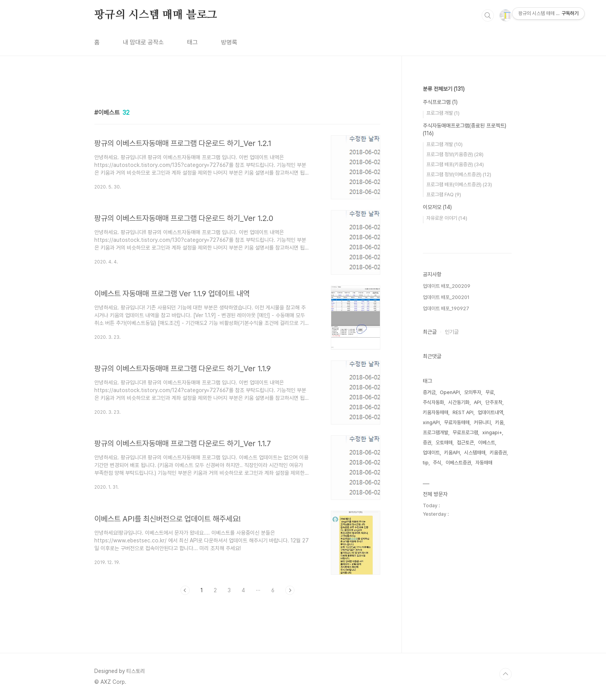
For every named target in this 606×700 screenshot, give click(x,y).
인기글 (452, 332)
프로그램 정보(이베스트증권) (459, 174)
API (477, 402)
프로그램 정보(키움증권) (455, 154)
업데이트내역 (490, 412)
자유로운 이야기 (447, 218)
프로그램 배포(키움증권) (455, 164)
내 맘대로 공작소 (143, 42)
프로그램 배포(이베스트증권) (459, 184)
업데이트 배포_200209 (447, 286)
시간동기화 (459, 402)
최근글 (430, 332)
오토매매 (444, 443)
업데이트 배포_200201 (446, 297)
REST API (463, 412)
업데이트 (431, 453)
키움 (499, 422)
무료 (490, 392)
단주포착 (494, 402)
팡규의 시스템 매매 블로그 (156, 15)
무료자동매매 (457, 422)
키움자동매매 (436, 412)
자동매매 (484, 463)
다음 (290, 590)
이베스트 (487, 443)
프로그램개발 (436, 432)
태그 (192, 42)
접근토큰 (465, 443)
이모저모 (437, 207)
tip (426, 463)
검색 (488, 15)
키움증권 (498, 453)
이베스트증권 (458, 463)
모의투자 (473, 392)
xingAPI (431, 422)
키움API (452, 453)
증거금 (429, 392)
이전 (185, 590)
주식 (437, 463)
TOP (506, 674)
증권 (427, 443)
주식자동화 (433, 402)
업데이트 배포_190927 (446, 308)
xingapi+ (492, 432)
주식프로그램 (440, 102)
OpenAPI (450, 392)
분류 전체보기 (444, 89)
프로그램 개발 (443, 113)
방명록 (229, 42)
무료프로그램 (465, 432)
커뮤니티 (482, 422)
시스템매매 (475, 453)
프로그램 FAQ (444, 195)
